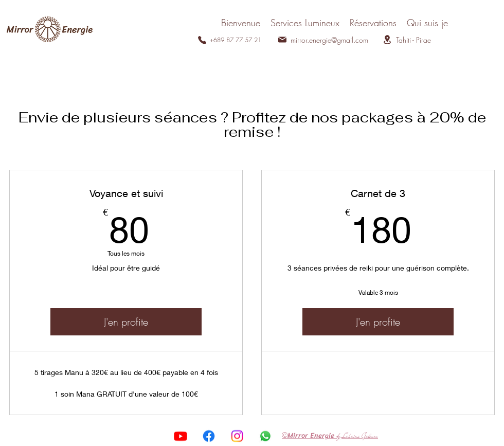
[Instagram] (237, 436)
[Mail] (282, 40)
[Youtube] (181, 436)
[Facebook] (209, 436)
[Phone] (202, 40)
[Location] (387, 40)
